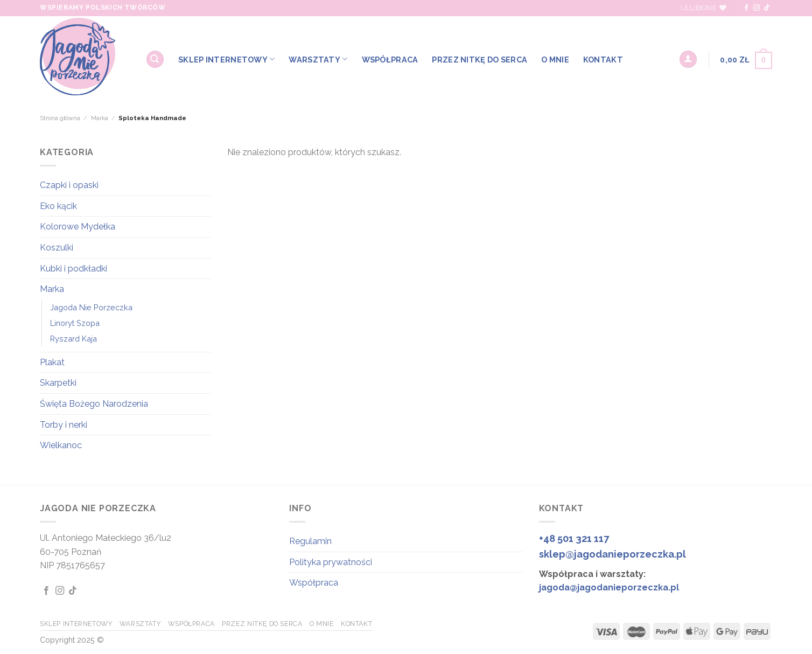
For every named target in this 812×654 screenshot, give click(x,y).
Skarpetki (58, 383)
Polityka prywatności (331, 562)
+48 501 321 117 (574, 538)
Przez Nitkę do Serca (479, 60)
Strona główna (60, 118)
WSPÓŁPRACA (390, 60)
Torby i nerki (64, 425)
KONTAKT (603, 60)
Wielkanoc (61, 445)
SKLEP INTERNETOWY (226, 59)
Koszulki (57, 248)
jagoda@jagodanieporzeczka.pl (609, 587)
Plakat (52, 362)
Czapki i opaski (69, 185)
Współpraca (314, 583)
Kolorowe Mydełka (78, 227)
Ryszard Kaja (73, 339)
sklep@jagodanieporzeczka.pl (612, 554)
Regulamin (310, 541)
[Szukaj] (155, 60)
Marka (100, 118)
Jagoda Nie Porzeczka (91, 307)
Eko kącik (58, 206)
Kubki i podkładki (73, 269)
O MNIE (555, 60)
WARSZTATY (318, 59)
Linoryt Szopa (75, 323)
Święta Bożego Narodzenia (94, 404)
